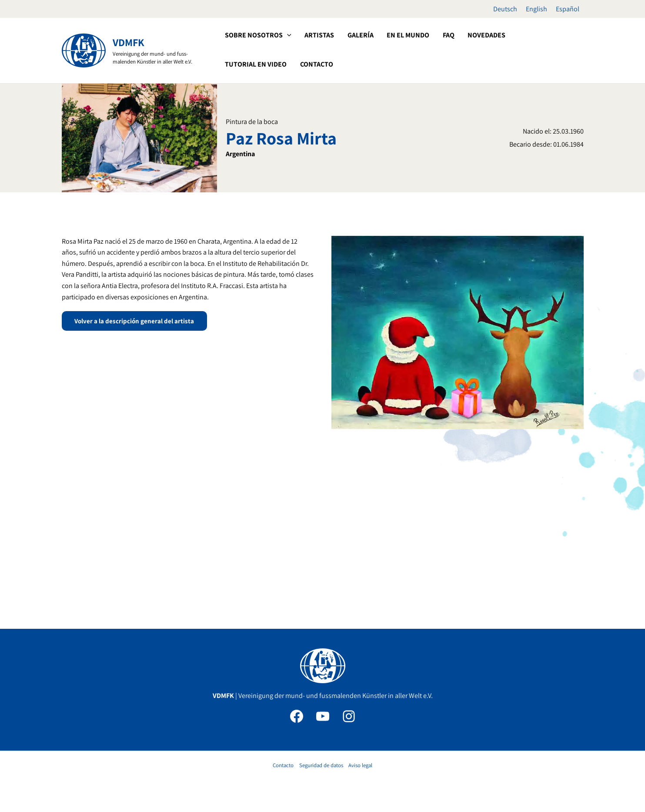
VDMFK (129, 42)
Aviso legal (360, 765)
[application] (287, 35)
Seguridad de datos (321, 765)
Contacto (283, 765)
